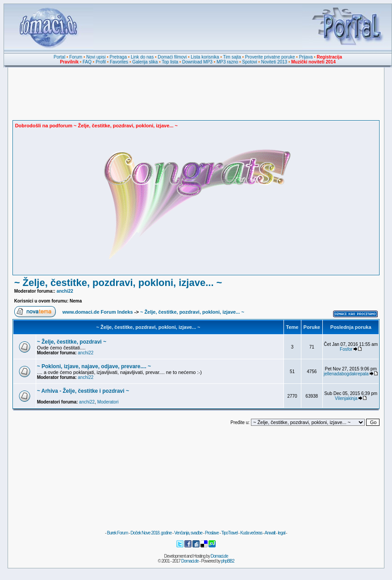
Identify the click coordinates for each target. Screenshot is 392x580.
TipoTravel (230, 533)
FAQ (87, 62)
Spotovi (249, 62)
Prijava (306, 57)
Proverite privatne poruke (270, 57)
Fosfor (346, 349)
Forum (76, 57)
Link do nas (142, 57)
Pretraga (118, 57)
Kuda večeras (251, 533)
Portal (59, 57)
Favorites (119, 62)
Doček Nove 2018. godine (151, 533)
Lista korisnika (205, 57)
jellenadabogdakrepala (346, 374)
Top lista (170, 62)
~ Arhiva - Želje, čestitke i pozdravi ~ (83, 391)
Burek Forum (117, 533)
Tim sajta (232, 57)
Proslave (212, 533)
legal (281, 533)
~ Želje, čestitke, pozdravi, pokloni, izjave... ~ (118, 283)
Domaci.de (219, 556)
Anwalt (270, 533)
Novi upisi (96, 57)
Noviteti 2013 (274, 62)
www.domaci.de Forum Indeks (98, 312)
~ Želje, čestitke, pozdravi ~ (72, 342)
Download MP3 (197, 62)
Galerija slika (145, 62)
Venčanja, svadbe (188, 533)
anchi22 (65, 291)
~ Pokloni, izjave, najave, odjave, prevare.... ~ (94, 366)
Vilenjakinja (346, 398)
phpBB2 (228, 561)
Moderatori (108, 402)
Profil (101, 62)
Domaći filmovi (172, 57)
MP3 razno (227, 62)
